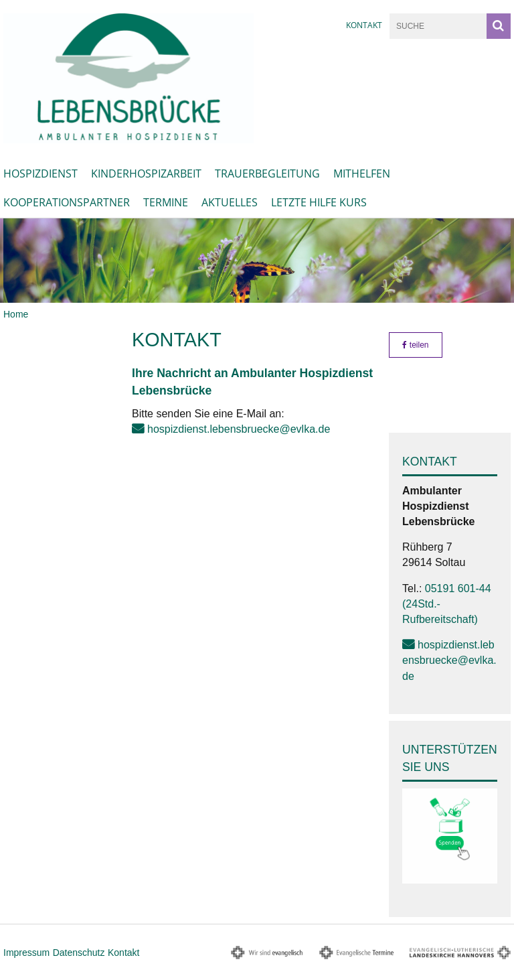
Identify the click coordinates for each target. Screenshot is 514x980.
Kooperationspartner (67, 202)
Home (16, 314)
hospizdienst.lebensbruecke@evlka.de (239, 429)
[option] (257, 261)
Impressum (26, 953)
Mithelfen (362, 173)
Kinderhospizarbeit (146, 173)
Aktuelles (230, 202)
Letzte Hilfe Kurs (319, 202)
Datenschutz (79, 953)
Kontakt (364, 25)
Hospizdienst (40, 173)
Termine (166, 202)
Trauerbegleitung (267, 173)
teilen (415, 345)
